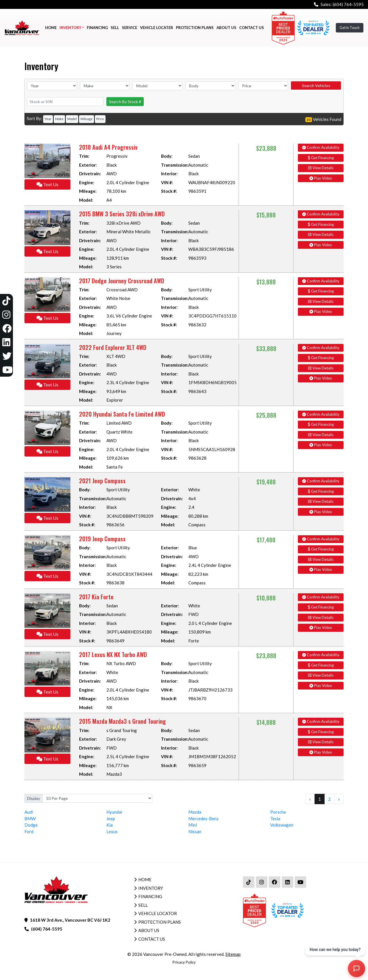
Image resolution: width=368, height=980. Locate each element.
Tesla (275, 819)
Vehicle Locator (158, 913)
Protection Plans (160, 922)
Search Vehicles (316, 85)
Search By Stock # (125, 102)
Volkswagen (282, 825)
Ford (29, 831)
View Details (321, 168)
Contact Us (152, 939)
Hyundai (114, 812)
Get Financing (321, 158)
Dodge (31, 825)
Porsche (278, 812)
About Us (149, 930)
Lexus (112, 831)
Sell (143, 905)
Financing (150, 896)
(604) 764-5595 (348, 4)
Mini (193, 825)
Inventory (151, 888)
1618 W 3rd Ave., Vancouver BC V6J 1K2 (70, 920)
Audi (29, 812)
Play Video (321, 178)
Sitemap (233, 954)
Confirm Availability (321, 147)
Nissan (195, 831)
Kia (110, 825)
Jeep (111, 819)
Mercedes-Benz (203, 819)
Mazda (195, 812)
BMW (30, 819)
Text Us (47, 184)
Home (145, 879)
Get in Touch (350, 28)
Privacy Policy (184, 962)
